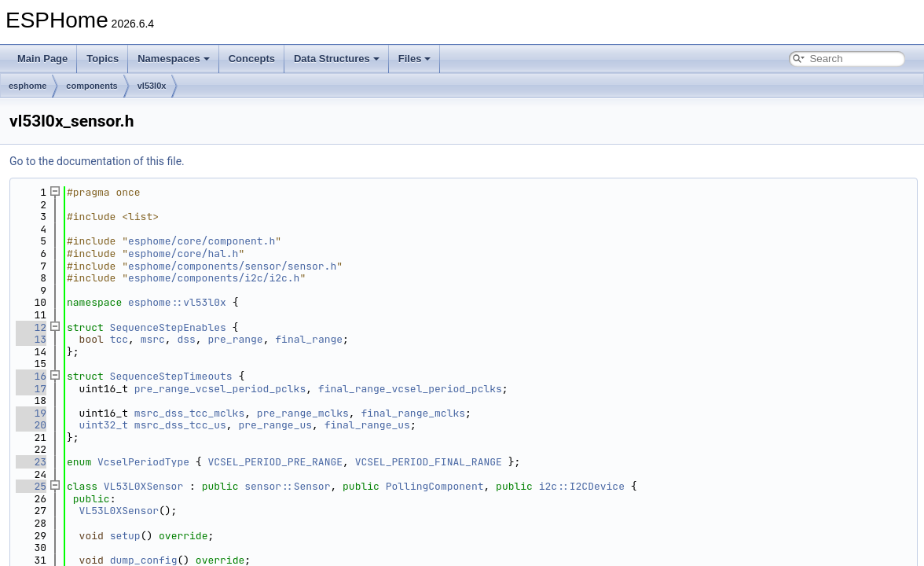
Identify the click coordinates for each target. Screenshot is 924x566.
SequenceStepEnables (168, 327)
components (92, 86)
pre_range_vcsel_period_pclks (220, 389)
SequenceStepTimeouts (171, 376)
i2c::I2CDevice (582, 486)
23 (31, 462)
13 (31, 339)
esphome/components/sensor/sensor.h (232, 266)
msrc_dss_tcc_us (180, 425)
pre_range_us (275, 425)
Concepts (252, 59)
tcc (119, 339)
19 (31, 413)
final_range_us (367, 425)
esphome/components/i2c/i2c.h (214, 278)
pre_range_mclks (303, 413)
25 (31, 486)
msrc (153, 339)
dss (186, 339)
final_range (309, 339)
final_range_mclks (413, 413)
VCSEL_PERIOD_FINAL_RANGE (429, 462)
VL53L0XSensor (143, 486)
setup (125, 536)
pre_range (235, 339)
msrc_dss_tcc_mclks (189, 413)
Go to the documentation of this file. (97, 161)
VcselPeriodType (143, 462)
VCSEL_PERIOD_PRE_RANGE (275, 462)
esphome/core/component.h (202, 241)
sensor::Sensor (287, 486)
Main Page (42, 59)
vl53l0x (152, 86)
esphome (27, 86)
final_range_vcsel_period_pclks (410, 389)
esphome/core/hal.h (183, 254)
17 (31, 389)
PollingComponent (435, 486)
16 (31, 376)
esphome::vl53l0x (177, 302)
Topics (103, 59)
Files (415, 59)
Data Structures (337, 59)
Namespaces (174, 59)
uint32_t (104, 425)
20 (31, 425)
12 (31, 327)
